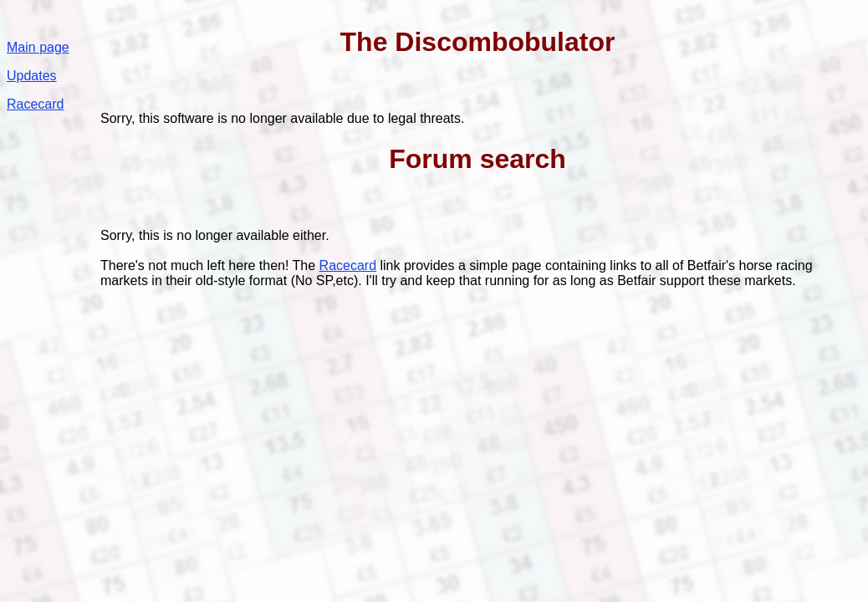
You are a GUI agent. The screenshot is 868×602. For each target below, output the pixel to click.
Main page (38, 47)
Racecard (35, 104)
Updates (32, 76)
